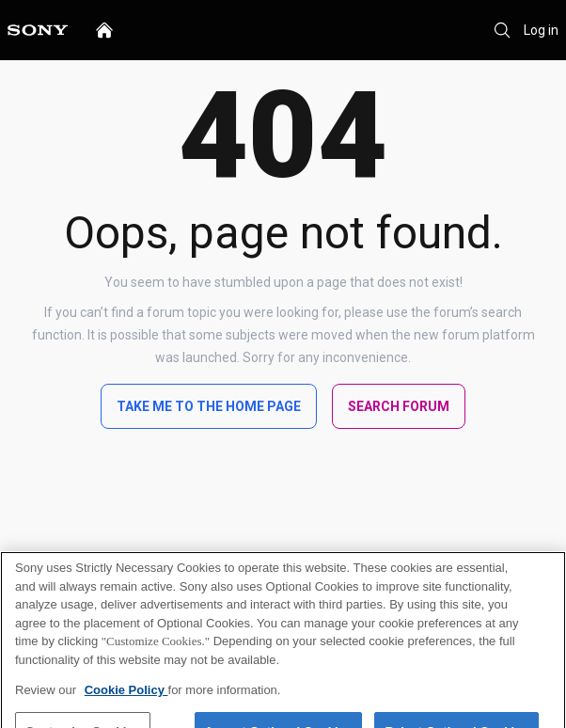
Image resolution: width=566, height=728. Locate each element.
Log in (541, 30)
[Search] (502, 30)
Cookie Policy (126, 700)
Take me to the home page (209, 406)
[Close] (536, 592)
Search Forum (399, 406)
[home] (104, 30)
